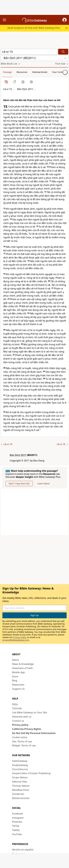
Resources (22, 72)
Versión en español (23, 850)
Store (15, 676)
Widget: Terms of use (24, 745)
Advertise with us (22, 717)
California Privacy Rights (27, 729)
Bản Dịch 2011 (18, 455)
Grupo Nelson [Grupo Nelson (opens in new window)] (20, 777)
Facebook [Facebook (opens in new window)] (17, 814)
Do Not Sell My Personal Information (34, 733)
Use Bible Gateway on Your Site (29, 712)
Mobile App (18, 672)
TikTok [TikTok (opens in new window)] (16, 826)
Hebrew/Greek (40, 72)
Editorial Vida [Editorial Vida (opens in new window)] (19, 782)
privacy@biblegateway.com (16, 640)
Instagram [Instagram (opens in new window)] (18, 818)
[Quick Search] (29, 52)
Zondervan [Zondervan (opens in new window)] (18, 794)
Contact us (18, 721)
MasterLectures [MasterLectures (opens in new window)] (21, 798)
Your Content (59, 72)
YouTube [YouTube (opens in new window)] (17, 834)
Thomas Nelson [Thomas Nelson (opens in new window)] (21, 786)
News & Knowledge (23, 664)
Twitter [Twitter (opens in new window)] (16, 830)
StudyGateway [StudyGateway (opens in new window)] (20, 765)
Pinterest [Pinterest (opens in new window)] (17, 822)
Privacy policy (20, 725)
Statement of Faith (22, 668)
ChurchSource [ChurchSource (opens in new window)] (20, 769)
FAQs (15, 704)
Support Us (18, 689)
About (15, 660)
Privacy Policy (20, 637)
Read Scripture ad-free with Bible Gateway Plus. (34, 28)
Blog (15, 680)
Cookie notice (20, 737)
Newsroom (18, 685)
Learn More (44, 483)
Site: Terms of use (22, 741)
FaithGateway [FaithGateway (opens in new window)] (20, 761)
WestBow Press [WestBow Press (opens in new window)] (21, 790)
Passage (7, 72)
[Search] (63, 52)
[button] (65, 20)
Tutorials (17, 708)
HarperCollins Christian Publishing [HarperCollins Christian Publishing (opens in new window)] (31, 773)
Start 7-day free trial (19, 483)
